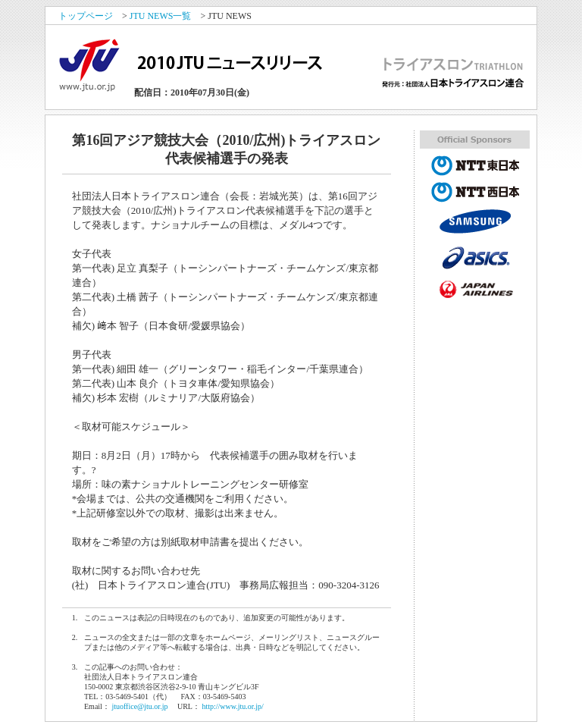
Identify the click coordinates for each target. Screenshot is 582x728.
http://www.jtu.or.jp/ (232, 706)
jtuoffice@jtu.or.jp (139, 706)
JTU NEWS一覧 (161, 16)
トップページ (86, 16)
